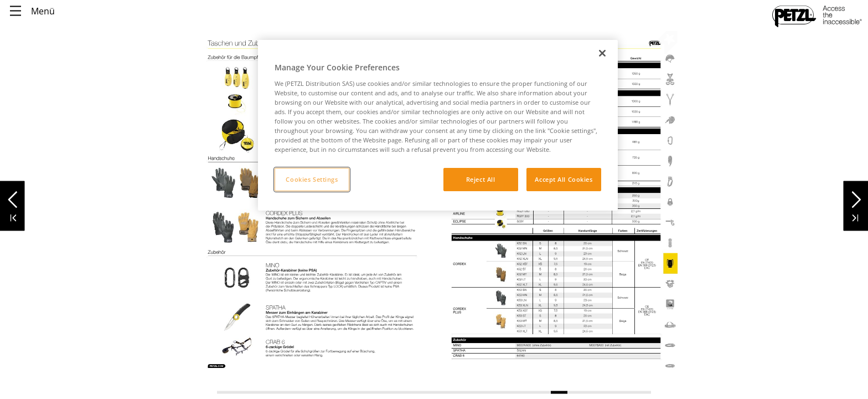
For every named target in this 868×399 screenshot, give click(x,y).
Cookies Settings (312, 179)
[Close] (602, 53)
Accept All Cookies (564, 179)
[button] (12, 196)
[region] (438, 125)
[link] (236, 135)
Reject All (481, 179)
